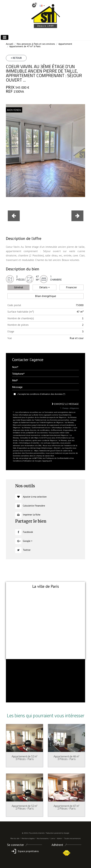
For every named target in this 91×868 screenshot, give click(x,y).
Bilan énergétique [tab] (46, 296)
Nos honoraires (43, 838)
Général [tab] (19, 287)
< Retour (16, 58)
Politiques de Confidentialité (57, 458)
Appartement (65, 44)
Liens (53, 838)
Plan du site (15, 838)
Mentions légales (28, 838)
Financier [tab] (71, 287)
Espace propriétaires (25, 851)
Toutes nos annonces (72, 838)
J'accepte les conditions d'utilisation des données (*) (41, 394)
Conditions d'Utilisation (22, 461)
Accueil (10, 44)
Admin (59, 838)
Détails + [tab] (44, 287)
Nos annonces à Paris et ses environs (36, 44)
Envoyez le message (65, 404)
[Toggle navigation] (5, 37)
